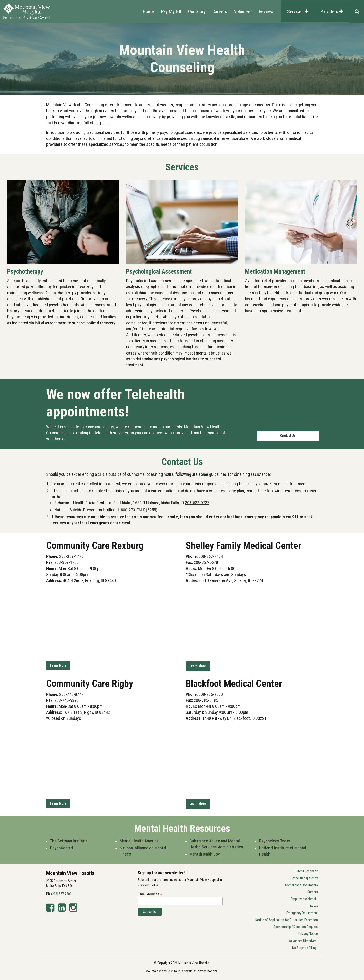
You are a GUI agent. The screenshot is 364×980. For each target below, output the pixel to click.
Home (148, 11)
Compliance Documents (301, 884)
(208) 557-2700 (61, 893)
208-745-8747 (71, 694)
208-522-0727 (197, 503)
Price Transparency (305, 877)
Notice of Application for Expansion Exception (287, 919)
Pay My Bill (171, 11)
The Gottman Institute (69, 840)
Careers (220, 11)
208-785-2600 (211, 694)
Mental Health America (139, 840)
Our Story (197, 11)
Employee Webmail (304, 898)
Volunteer (243, 11)
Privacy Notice (308, 933)
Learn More (58, 665)
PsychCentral (62, 847)
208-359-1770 (71, 556)
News (314, 905)
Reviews (267, 11)
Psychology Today (275, 840)
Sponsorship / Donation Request (296, 926)
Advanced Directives (303, 940)
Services (298, 11)
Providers (332, 11)
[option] (182, 59)
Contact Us (288, 436)
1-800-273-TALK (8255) (137, 510)
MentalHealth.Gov (205, 853)
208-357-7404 (211, 556)
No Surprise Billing (304, 947)
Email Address (150, 893)
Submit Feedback (306, 870)
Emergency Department (302, 912)
